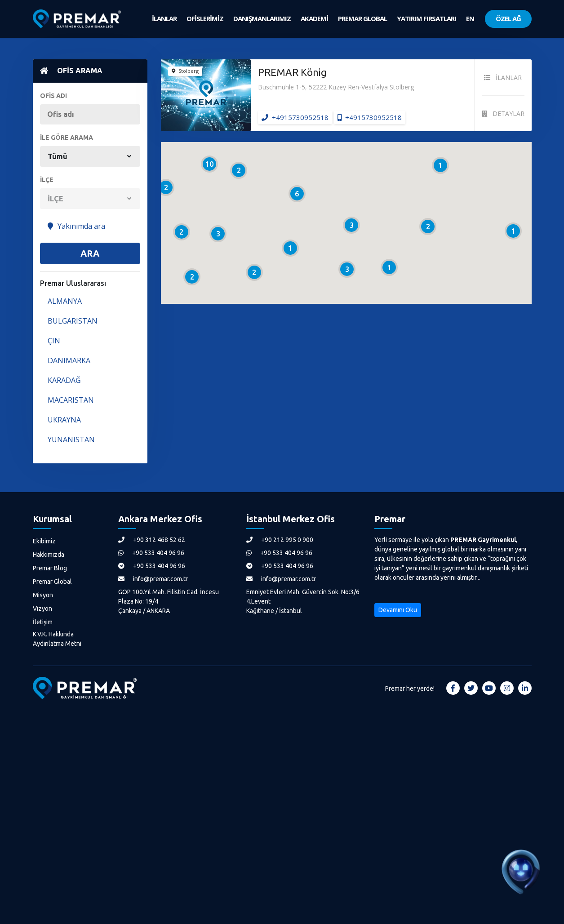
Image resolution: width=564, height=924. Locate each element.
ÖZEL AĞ (508, 18)
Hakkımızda (49, 555)
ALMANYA (65, 301)
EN (470, 18)
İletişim (43, 622)
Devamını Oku (398, 610)
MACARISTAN (71, 400)
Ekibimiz (44, 541)
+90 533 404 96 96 (151, 553)
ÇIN (54, 341)
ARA (90, 253)
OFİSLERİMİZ (205, 18)
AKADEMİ (314, 18)
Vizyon (42, 609)
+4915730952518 (295, 117)
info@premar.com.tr (153, 579)
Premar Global (52, 582)
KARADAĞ (64, 380)
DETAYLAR (503, 113)
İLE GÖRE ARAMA (67, 138)
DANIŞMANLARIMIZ (262, 18)
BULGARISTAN (73, 321)
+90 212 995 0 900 (280, 540)
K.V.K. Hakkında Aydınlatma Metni (57, 639)
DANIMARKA (69, 360)
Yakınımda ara (76, 226)
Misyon (43, 595)
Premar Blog (50, 568)
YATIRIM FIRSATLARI (426, 18)
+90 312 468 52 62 (152, 540)
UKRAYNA (64, 420)
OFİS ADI (53, 96)
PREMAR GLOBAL (362, 18)
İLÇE (47, 180)
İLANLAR (164, 18)
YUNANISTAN (71, 440)
